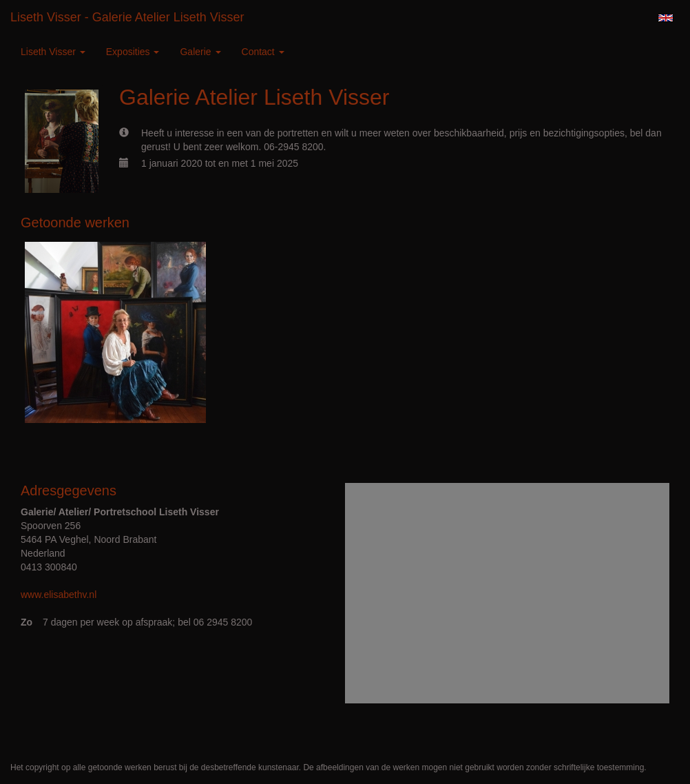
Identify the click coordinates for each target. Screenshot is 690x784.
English (666, 18)
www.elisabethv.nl (59, 595)
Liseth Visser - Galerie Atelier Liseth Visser (127, 17)
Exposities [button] (133, 52)
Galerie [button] (200, 52)
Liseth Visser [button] (53, 52)
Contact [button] (263, 52)
